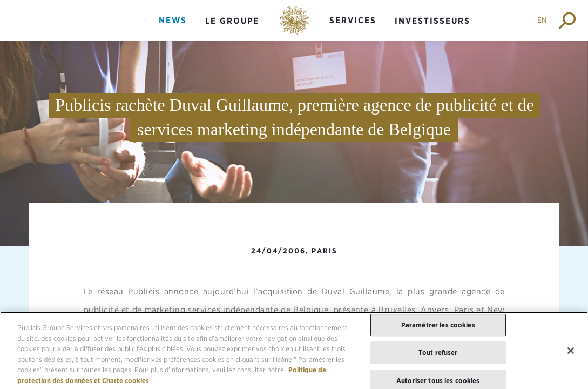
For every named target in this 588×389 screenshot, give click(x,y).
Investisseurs (432, 21)
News (173, 20)
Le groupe (232, 21)
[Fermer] (571, 354)
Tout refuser (438, 357)
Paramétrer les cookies (438, 329)
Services (353, 20)
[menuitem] (173, 29)
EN (542, 20)
